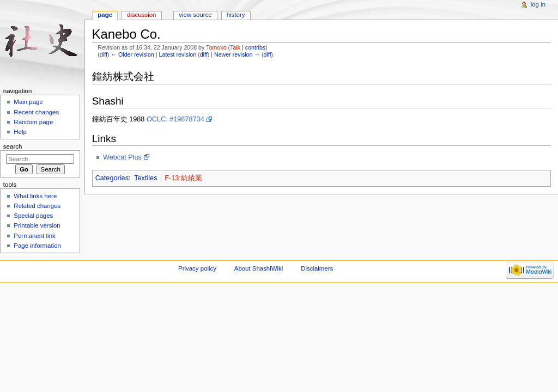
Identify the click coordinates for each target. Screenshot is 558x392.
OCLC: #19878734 (175, 119)
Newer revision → (237, 54)
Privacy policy (197, 268)
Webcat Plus (122, 157)
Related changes (37, 206)
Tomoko (216, 47)
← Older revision (132, 54)
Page (105, 15)
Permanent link (34, 236)
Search (13, 146)
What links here (35, 196)
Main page (28, 102)
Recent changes (36, 112)
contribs (255, 47)
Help (20, 132)
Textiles (145, 178)
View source (195, 15)
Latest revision (177, 54)
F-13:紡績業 (183, 178)
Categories (112, 178)
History (236, 15)
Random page (33, 122)
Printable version (37, 225)
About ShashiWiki (259, 268)
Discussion (141, 15)
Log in (538, 4)
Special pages (33, 216)
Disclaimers (317, 268)
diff (104, 54)
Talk (235, 47)
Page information (37, 246)
